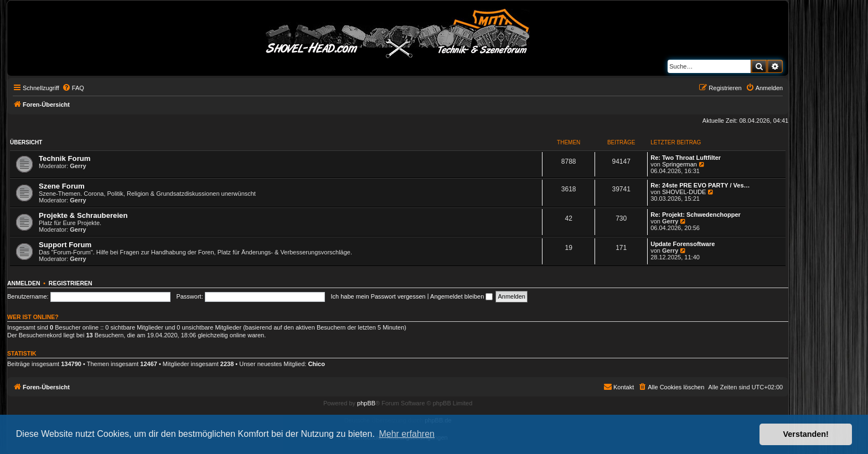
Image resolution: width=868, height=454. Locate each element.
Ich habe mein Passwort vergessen (378, 296)
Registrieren (71, 283)
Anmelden (24, 283)
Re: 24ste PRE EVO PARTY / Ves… (700, 185)
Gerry (78, 166)
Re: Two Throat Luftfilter (686, 158)
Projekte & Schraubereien (83, 215)
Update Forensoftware (683, 244)
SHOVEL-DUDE (684, 192)
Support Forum (65, 245)
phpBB (366, 403)
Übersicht (26, 142)
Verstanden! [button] (806, 434)
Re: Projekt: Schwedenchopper (696, 215)
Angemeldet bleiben (461, 296)
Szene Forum (62, 186)
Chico (316, 364)
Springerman (680, 164)
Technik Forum (65, 158)
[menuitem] (73, 88)
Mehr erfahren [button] (407, 434)
